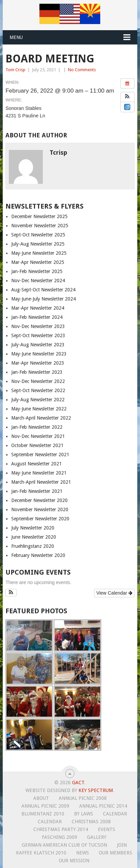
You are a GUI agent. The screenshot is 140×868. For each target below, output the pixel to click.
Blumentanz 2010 (43, 814)
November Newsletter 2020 (40, 509)
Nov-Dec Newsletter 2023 (38, 326)
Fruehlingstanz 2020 (33, 546)
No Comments (82, 70)
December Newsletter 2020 (39, 500)
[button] (127, 97)
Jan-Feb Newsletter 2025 (37, 271)
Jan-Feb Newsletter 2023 (37, 372)
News (83, 853)
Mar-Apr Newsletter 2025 (38, 262)
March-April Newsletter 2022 (41, 418)
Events (107, 829)
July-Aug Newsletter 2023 (38, 345)
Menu (16, 37)
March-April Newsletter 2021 (41, 482)
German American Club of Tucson (64, 845)
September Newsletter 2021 (40, 455)
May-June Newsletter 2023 (39, 354)
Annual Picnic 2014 (103, 806)
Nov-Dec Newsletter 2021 (38, 436)
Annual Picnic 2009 (45, 806)
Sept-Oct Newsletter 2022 (38, 390)
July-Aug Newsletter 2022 (38, 400)
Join (122, 845)
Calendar (115, 814)
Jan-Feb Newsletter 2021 (37, 491)
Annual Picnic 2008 (83, 798)
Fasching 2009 (59, 837)
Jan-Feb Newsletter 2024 (37, 317)
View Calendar (114, 593)
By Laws (84, 814)
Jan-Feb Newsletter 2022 (37, 427)
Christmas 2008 (91, 822)
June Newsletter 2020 (34, 537)
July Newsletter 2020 (33, 528)
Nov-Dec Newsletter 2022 (38, 381)
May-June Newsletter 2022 (39, 409)
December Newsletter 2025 (39, 216)
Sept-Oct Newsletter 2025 (38, 235)
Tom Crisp (15, 70)
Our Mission (74, 861)
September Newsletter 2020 (40, 519)
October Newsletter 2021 (37, 445)
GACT (78, 783)
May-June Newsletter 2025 (39, 253)
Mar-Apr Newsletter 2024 (38, 308)
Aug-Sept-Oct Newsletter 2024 (43, 290)
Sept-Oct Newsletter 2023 (38, 335)
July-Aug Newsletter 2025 (38, 244)
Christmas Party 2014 (61, 829)
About (41, 798)
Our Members (116, 853)
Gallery (97, 837)
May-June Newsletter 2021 (39, 473)
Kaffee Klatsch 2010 (41, 853)
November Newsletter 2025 (40, 226)
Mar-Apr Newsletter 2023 (38, 363)
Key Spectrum (96, 790)
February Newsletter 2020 (38, 555)
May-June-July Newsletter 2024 (43, 299)
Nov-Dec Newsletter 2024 (38, 281)
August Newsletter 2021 (37, 464)
